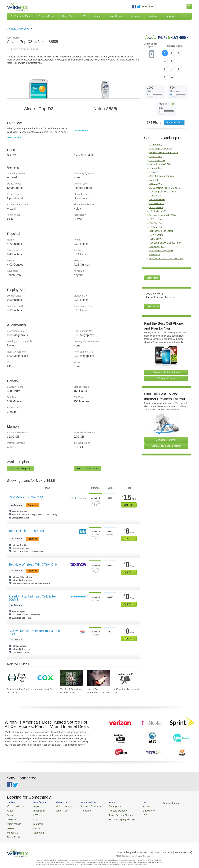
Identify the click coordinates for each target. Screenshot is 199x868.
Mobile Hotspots (60, 806)
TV (85, 16)
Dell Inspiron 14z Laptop (161, 212)
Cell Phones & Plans (21, 16)
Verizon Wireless (15, 806)
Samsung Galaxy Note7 (161, 231)
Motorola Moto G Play (160, 145)
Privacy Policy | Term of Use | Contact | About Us (148, 848)
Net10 (10, 825)
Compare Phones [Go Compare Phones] (166, 359)
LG (32, 817)
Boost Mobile (13, 833)
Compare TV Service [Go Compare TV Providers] (166, 421)
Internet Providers (84, 806)
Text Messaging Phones (111, 817)
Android (133, 806)
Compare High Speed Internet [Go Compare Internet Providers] (166, 427)
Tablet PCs (58, 810)
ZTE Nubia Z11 (157, 227)
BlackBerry (35, 810)
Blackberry (135, 810)
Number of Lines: (176, 46)
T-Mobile (11, 817)
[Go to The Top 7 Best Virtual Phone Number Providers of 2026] (72, 678)
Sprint (10, 814)
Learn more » (14, 137)
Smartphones (106, 806)
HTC (33, 814)
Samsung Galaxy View (161, 129)
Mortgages (154, 16)
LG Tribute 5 (156, 208)
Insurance (136, 16)
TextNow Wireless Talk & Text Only (33, 564)
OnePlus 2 (155, 235)
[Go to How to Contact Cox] (45, 678)
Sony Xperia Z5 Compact (162, 157)
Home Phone (69, 16)
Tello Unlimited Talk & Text (27, 531)
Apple (33, 806)
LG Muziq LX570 (158, 192)
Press (151, 6)
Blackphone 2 (156, 188)
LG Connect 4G (157, 141)
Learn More (152, 259)
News (144, 6)
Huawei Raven (157, 149)
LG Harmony (156, 125)
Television (80, 810)
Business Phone (47, 16)
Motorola (35, 821)
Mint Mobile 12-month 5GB (28, 497)
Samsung (35, 829)
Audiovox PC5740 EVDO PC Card (166, 239)
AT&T (10, 810)
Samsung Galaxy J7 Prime (163, 173)
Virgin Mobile (13, 821)
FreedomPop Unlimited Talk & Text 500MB (33, 598)
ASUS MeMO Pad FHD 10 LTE (165, 169)
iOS (132, 814)
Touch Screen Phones (110, 814)
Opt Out (188, 848)
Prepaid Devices (107, 810)
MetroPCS (12, 829)
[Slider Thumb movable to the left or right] (150, 76)
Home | (120, 848)
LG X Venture (156, 216)
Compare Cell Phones (18, 29)
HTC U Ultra (155, 200)
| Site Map (178, 848)
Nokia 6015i (155, 177)
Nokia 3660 (155, 220)
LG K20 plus (156, 137)
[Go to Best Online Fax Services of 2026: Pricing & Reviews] (18, 678)
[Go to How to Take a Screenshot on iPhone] (98, 678)
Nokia (33, 825)
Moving (170, 16)
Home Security (116, 16)
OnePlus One (156, 204)
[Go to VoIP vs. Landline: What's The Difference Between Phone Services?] (125, 678)
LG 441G (154, 153)
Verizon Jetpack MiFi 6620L (163, 196)
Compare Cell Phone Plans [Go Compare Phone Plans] (166, 353)
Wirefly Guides (155, 803)
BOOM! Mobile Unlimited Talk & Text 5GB (34, 632)
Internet (97, 16)
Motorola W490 (157, 180)
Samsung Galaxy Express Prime (166, 224)
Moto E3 (154, 161)
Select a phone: (151, 45)
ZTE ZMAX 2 (156, 165)
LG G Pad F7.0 (157, 184)
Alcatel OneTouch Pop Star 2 (164, 133)
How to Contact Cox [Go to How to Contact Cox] (44, 689)
